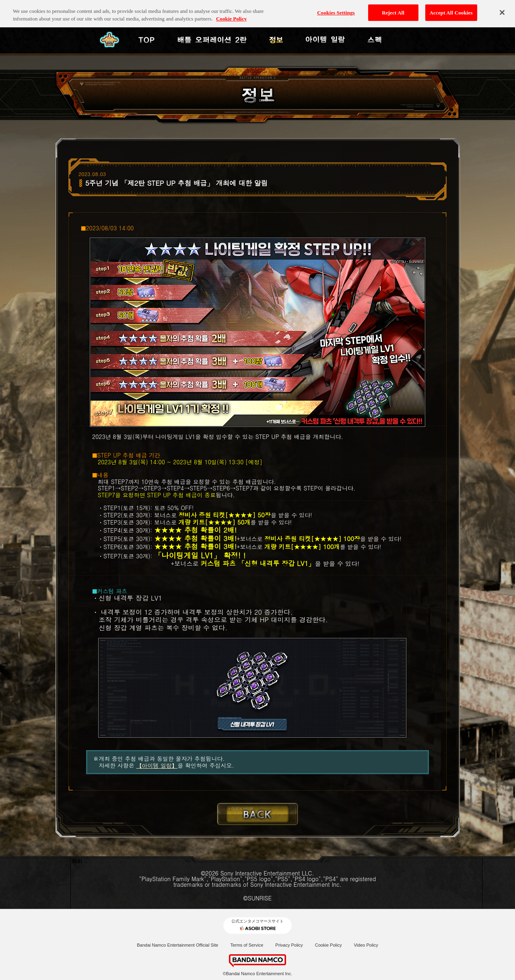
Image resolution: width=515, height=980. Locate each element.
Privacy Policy (289, 945)
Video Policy (366, 945)
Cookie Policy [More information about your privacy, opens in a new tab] (231, 15)
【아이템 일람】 (157, 765)
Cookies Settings (336, 8)
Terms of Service (247, 945)
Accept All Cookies (451, 8)
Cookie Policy (329, 945)
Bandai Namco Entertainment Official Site (177, 945)
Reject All (393, 8)
